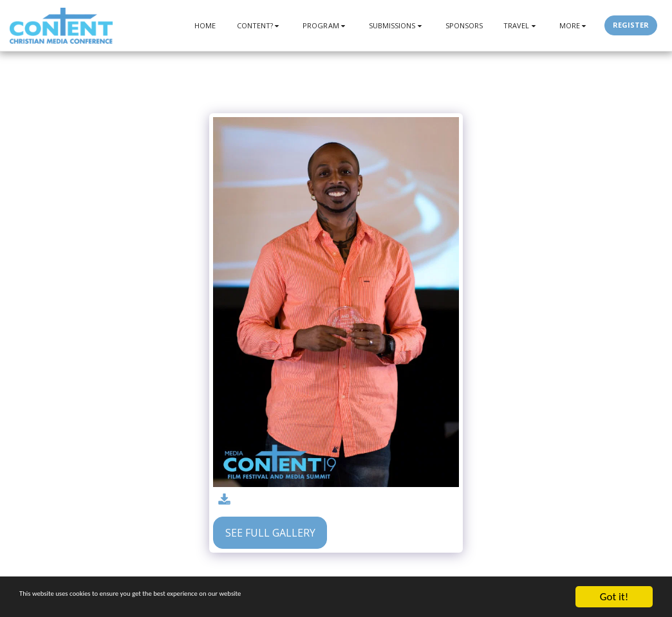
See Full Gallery (270, 533)
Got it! (614, 597)
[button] (260, 25)
